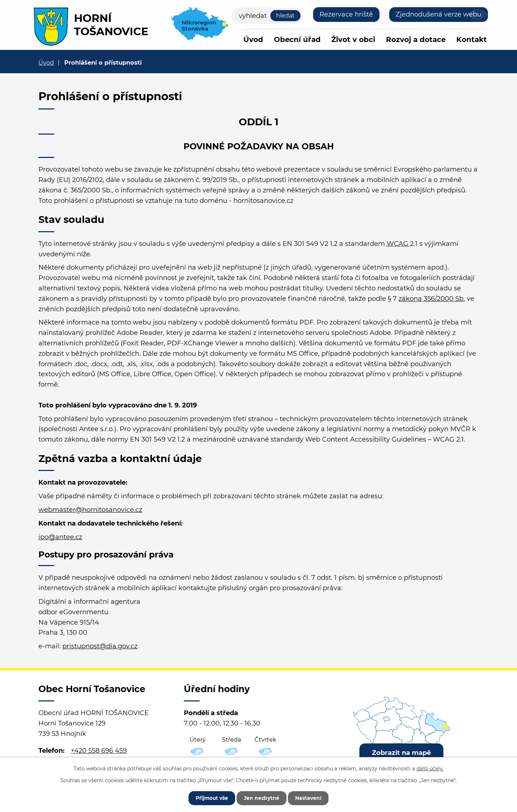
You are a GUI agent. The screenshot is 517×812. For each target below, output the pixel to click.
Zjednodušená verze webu (439, 14)
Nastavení (310, 798)
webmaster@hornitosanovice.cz (90, 510)
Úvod (253, 39)
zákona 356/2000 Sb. (432, 299)
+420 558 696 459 (99, 751)
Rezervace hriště (346, 14)
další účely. (430, 768)
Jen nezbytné (262, 798)
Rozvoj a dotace (416, 39)
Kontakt (472, 39)
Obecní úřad (297, 39)
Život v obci (353, 39)
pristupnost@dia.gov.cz (100, 646)
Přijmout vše (211, 798)
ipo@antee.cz (60, 537)
